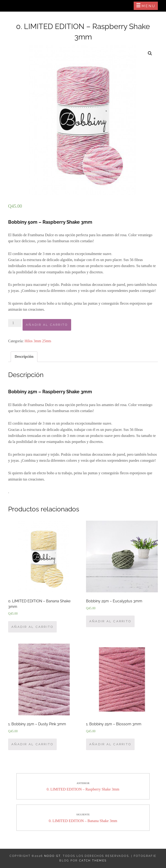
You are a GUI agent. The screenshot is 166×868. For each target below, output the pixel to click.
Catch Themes (93, 861)
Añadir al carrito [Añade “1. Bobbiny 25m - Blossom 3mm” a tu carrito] (110, 744)
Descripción (24, 357)
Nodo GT (52, 856)
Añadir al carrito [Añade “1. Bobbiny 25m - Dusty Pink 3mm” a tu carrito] (32, 744)
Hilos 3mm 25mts (38, 341)
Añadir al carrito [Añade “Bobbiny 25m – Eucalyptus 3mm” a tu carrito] (110, 621)
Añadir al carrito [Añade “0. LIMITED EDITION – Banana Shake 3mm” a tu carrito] (32, 627)
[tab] (24, 357)
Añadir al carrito (47, 325)
